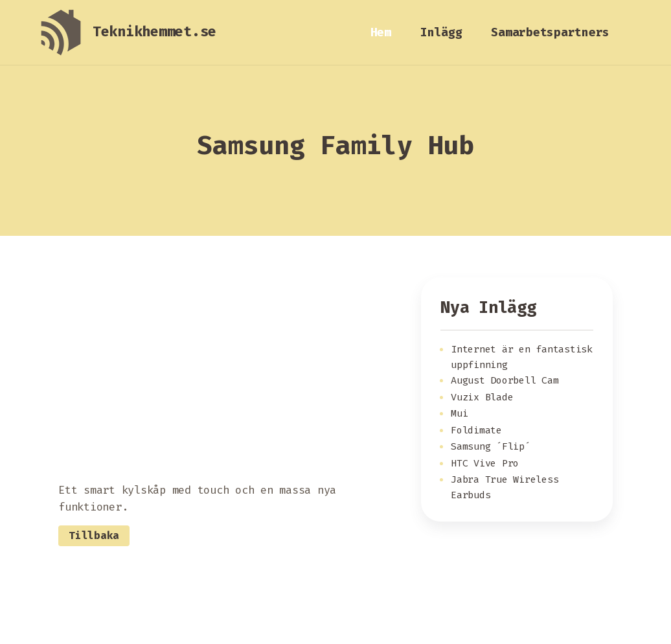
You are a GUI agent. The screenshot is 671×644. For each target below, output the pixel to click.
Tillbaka (94, 535)
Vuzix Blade (482, 397)
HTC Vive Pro (485, 463)
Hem (381, 32)
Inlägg (441, 32)
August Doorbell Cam (505, 380)
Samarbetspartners (550, 32)
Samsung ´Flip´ (491, 446)
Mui (459, 413)
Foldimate (476, 430)
